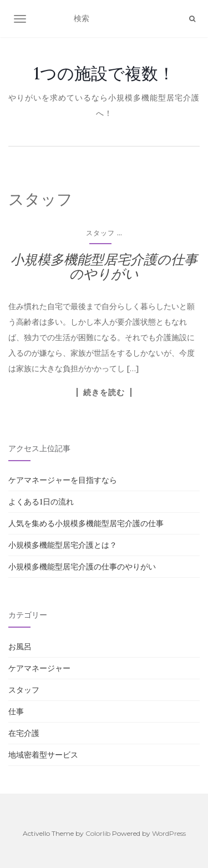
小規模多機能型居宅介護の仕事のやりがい (104, 267)
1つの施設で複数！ (104, 73)
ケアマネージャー (39, 668)
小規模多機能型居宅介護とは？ (63, 545)
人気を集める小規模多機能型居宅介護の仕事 (86, 523)
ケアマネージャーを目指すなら (63, 480)
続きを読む (104, 392)
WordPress (169, 833)
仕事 (16, 711)
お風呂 (20, 647)
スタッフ (100, 233)
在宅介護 (24, 733)
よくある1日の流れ (41, 502)
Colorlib (98, 833)
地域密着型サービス (43, 755)
